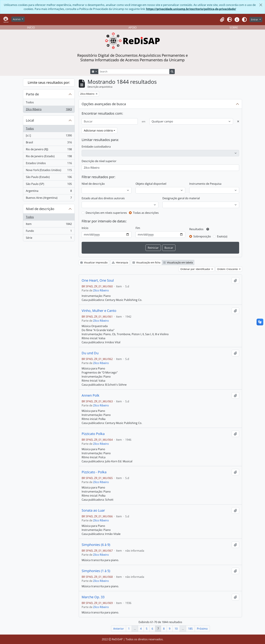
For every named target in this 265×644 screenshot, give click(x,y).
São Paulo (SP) (49, 185)
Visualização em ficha (146, 262)
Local (30, 120)
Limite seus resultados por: (49, 82)
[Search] (134, 72)
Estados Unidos (49, 164)
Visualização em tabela (178, 262)
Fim (138, 228)
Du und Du (90, 353)
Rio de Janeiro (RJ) (49, 150)
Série (49, 238)
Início (85, 228)
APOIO (132, 28)
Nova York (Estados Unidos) (49, 171)
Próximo (202, 629)
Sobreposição (202, 236)
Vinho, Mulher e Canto (99, 311)
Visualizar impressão (94, 262)
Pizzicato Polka (93, 434)
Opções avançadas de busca (104, 104)
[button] (222, 20)
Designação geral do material (181, 198)
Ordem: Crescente (228, 269)
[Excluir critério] (238, 121)
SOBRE (234, 28)
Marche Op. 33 (93, 597)
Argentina (49, 192)
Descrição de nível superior (99, 161)
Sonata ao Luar (93, 510)
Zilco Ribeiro (49, 110)
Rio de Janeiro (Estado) (49, 157)
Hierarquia (120, 262)
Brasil (49, 143)
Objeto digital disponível (151, 184)
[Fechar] (261, 5)
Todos (30, 102)
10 (176, 629)
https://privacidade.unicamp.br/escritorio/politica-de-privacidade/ (191, 9)
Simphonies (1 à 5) (96, 571)
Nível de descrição (40, 209)
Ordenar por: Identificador (196, 269)
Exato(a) (222, 236)
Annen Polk (91, 395)
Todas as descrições (146, 213)
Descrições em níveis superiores (106, 213)
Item (49, 225)
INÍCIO (31, 28)
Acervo (17, 19)
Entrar (255, 20)
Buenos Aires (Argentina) (49, 198)
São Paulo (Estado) (49, 178)
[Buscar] (110, 121)
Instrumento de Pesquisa (205, 184)
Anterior (119, 629)
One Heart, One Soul (98, 280)
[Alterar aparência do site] (244, 20)
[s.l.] (49, 136)
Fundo (49, 232)
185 (190, 629)
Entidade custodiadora (96, 147)
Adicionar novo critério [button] (98, 131)
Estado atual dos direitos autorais (103, 198)
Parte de (32, 94)
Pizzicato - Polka (94, 472)
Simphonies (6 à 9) (96, 545)
